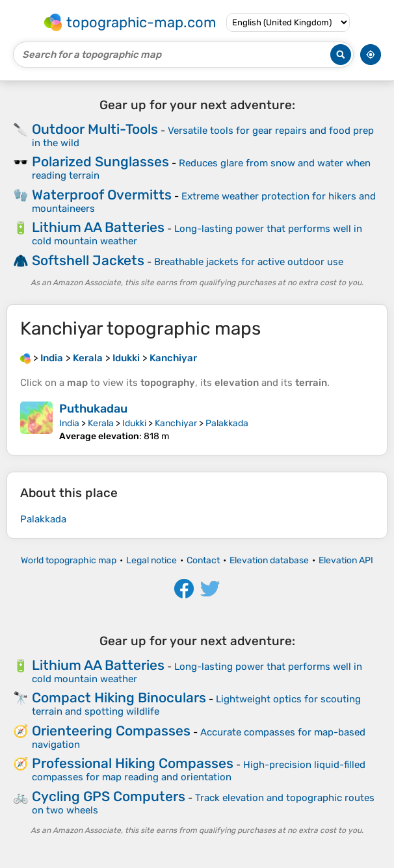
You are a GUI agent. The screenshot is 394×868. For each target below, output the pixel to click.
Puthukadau (93, 409)
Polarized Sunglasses (100, 161)
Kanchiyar (176, 423)
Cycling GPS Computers (109, 796)
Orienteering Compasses (111, 731)
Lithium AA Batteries (98, 227)
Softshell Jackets (88, 260)
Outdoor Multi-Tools (95, 129)
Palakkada (227, 423)
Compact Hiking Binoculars (119, 697)
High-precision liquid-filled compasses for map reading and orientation (199, 771)
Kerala (101, 423)
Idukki (134, 423)
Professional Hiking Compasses (133, 763)
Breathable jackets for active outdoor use (249, 262)
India (69, 423)
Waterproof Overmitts (102, 195)
